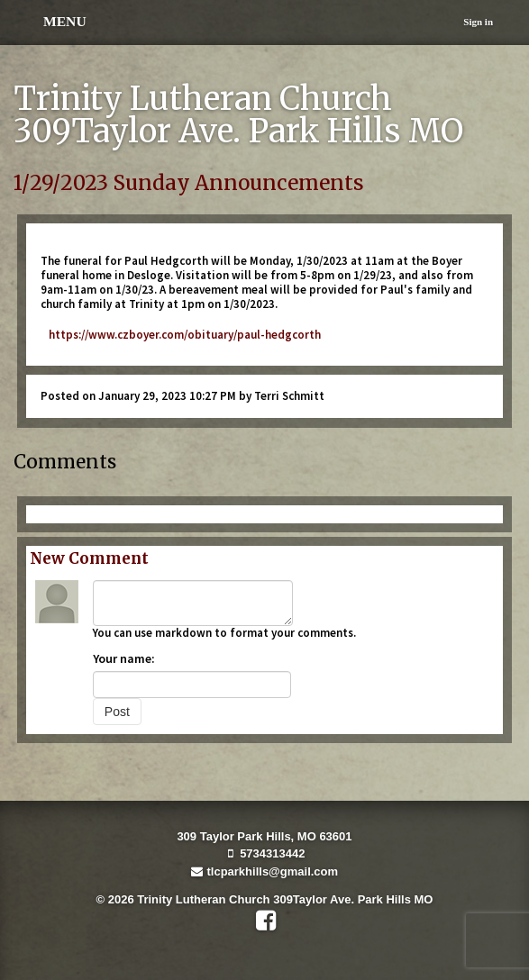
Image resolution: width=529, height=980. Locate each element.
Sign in (478, 22)
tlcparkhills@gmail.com (264, 871)
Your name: (124, 658)
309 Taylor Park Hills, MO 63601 (264, 836)
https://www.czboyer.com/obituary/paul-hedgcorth (181, 335)
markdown (183, 633)
